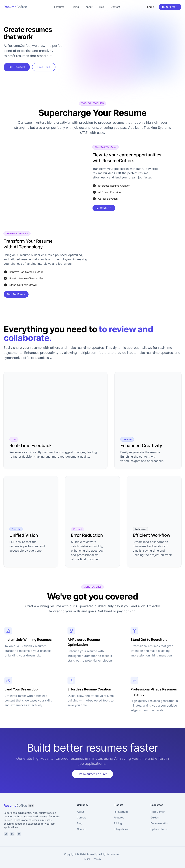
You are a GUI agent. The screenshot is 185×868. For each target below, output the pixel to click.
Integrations (121, 827)
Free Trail (44, 67)
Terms (87, 856)
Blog (102, 7)
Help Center (158, 809)
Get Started (17, 67)
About (89, 7)
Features (59, 7)
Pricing (75, 7)
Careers (82, 815)
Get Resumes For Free (92, 771)
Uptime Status (159, 827)
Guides (155, 815)
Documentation (159, 821)
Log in (151, 7)
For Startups (121, 809)
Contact (115, 7)
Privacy (97, 856)
